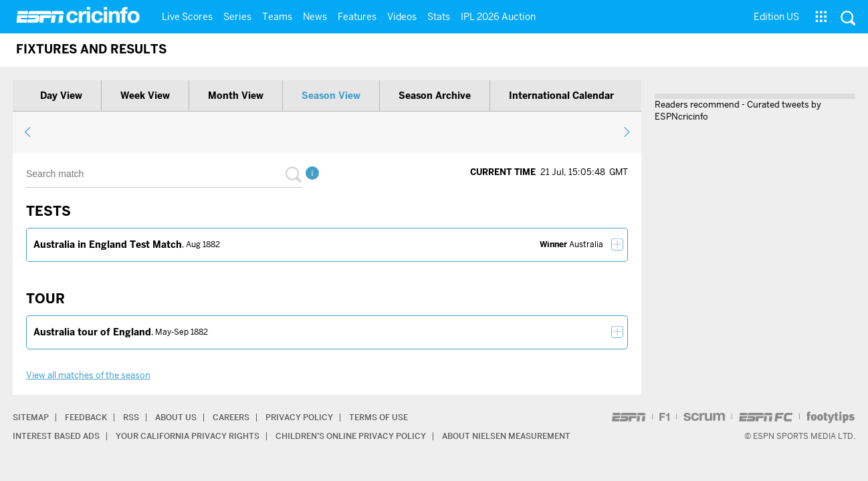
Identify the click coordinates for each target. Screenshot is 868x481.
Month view (236, 96)
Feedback (86, 417)
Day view (61, 96)
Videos (402, 17)
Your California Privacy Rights (188, 436)
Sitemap (31, 417)
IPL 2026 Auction (498, 17)
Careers (231, 417)
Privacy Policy (299, 417)
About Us (176, 417)
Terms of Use (378, 417)
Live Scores (187, 17)
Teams (277, 17)
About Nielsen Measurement (506, 436)
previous (28, 132)
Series (237, 17)
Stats (439, 17)
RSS (131, 417)
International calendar (561, 96)
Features (357, 17)
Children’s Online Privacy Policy (351, 436)
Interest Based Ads (56, 436)
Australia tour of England (92, 332)
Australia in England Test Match (108, 245)
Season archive (435, 96)
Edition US (776, 17)
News (315, 17)
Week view (145, 96)
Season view (331, 96)
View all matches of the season (88, 375)
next (626, 132)
